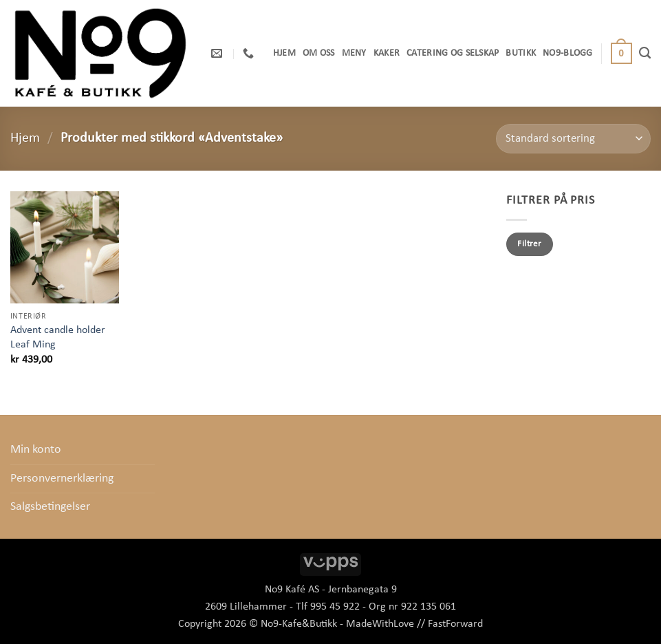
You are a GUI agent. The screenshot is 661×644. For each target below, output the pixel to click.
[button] (621, 53)
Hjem (284, 53)
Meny (354, 53)
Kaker (387, 53)
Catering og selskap (453, 53)
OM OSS (319, 53)
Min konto (36, 450)
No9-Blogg (568, 53)
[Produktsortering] (573, 139)
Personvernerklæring (62, 479)
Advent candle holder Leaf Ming (58, 337)
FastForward (455, 624)
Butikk (521, 53)
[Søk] (645, 53)
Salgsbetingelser (50, 507)
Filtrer (529, 244)
